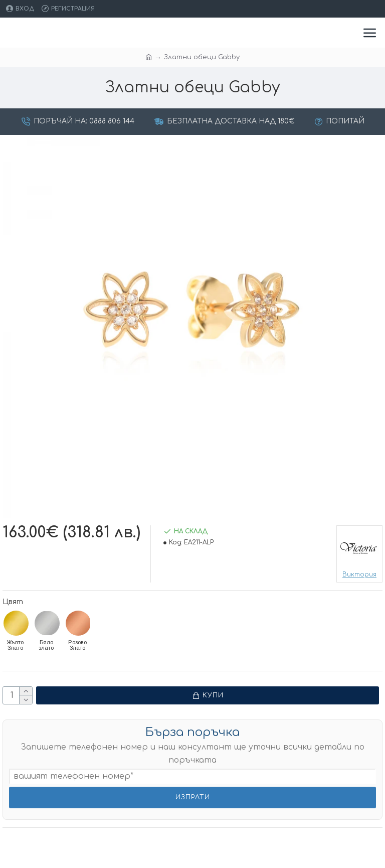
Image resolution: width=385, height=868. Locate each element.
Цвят (13, 602)
